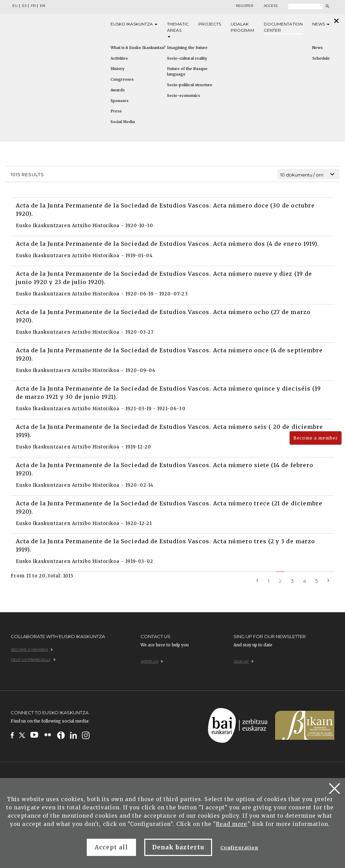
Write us (152, 661)
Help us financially (33, 660)
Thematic (178, 29)
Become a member (316, 438)
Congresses (122, 79)
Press (116, 111)
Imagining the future (187, 48)
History (117, 69)
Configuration (239, 848)
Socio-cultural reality (187, 58)
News (321, 24)
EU (15, 6)
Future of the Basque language (187, 71)
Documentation (283, 27)
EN (43, 6)
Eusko (134, 24)
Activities (119, 58)
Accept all (111, 847)
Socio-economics (184, 95)
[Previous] (258, 580)
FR (33, 6)
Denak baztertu (178, 847)
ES (24, 6)
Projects (210, 24)
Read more (232, 824)
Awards (118, 90)
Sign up (244, 661)
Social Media (123, 122)
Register (244, 6)
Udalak (242, 27)
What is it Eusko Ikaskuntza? (138, 48)
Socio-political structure (190, 85)
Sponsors (119, 101)
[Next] (328, 580)
